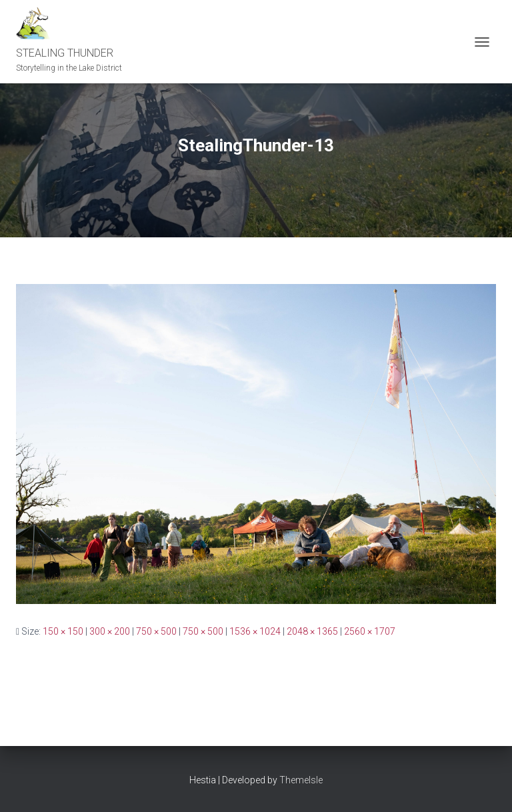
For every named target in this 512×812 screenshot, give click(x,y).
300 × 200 (110, 631)
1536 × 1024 (255, 631)
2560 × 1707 (370, 631)
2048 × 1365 (312, 631)
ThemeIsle (301, 780)
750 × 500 (156, 631)
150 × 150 (63, 631)
